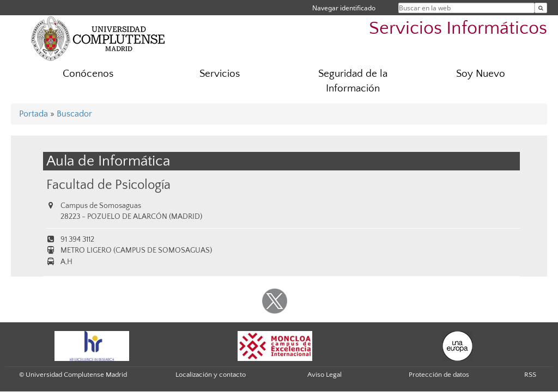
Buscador (74, 114)
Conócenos (88, 74)
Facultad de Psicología (108, 185)
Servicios (220, 74)
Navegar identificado (344, 8)
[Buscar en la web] (541, 8)
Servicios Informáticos (458, 29)
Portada (34, 114)
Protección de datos (439, 375)
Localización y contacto (211, 375)
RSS (530, 375)
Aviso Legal (325, 375)
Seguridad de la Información (353, 81)
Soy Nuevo (481, 74)
